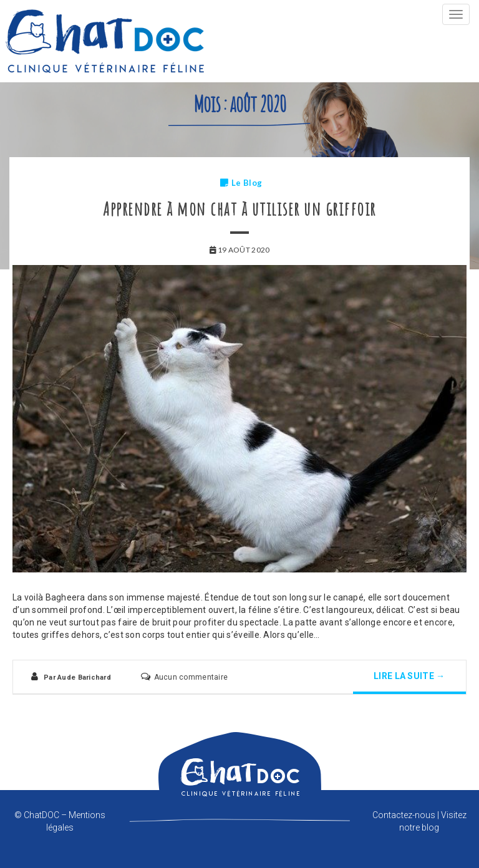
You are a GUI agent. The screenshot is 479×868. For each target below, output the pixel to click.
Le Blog (247, 183)
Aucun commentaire (191, 677)
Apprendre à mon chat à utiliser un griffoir (239, 209)
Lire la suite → (409, 676)
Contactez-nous (404, 815)
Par (77, 678)
